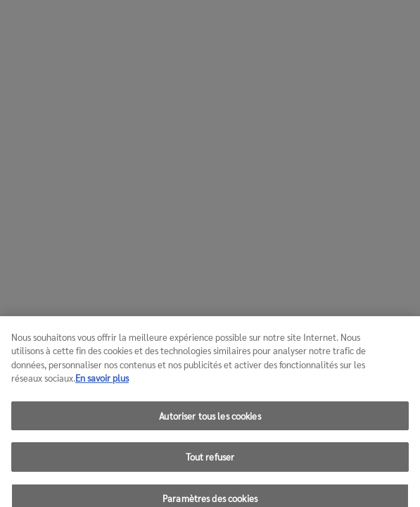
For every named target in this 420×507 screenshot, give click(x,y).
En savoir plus (102, 383)
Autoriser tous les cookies (210, 421)
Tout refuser (210, 462)
